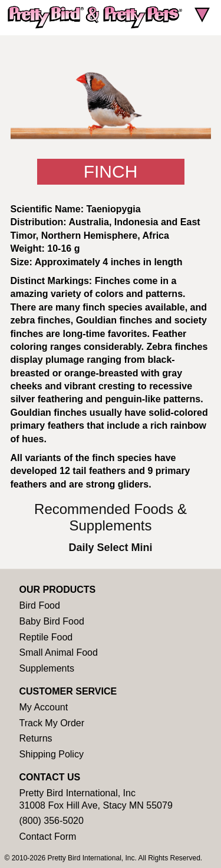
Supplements (47, 668)
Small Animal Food (59, 652)
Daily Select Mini (110, 547)
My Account (44, 707)
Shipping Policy (52, 754)
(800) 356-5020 (52, 821)
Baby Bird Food (52, 621)
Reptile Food (46, 637)
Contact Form (48, 837)
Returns (36, 738)
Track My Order (52, 723)
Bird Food (40, 605)
